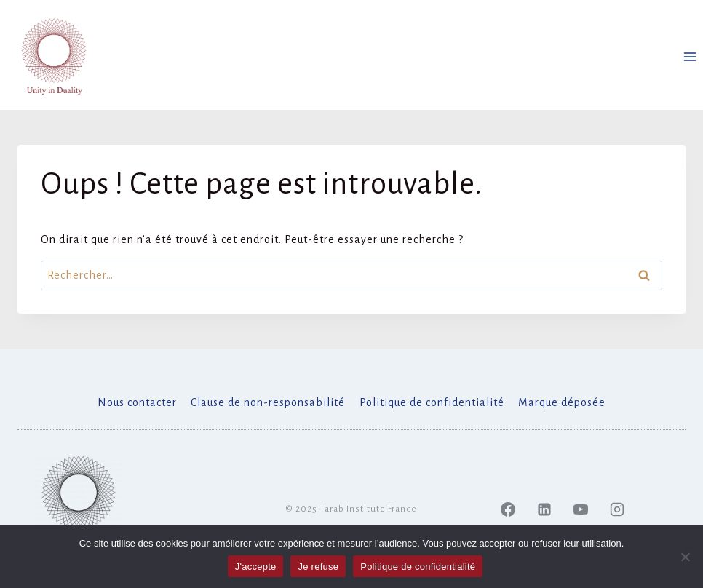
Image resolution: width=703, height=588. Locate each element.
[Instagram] (617, 509)
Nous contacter (137, 402)
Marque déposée (562, 402)
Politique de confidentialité (432, 402)
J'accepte (256, 567)
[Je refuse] (685, 557)
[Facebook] (508, 509)
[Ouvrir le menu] (690, 56)
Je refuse (318, 567)
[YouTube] (581, 509)
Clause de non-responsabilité (268, 402)
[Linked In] (544, 509)
